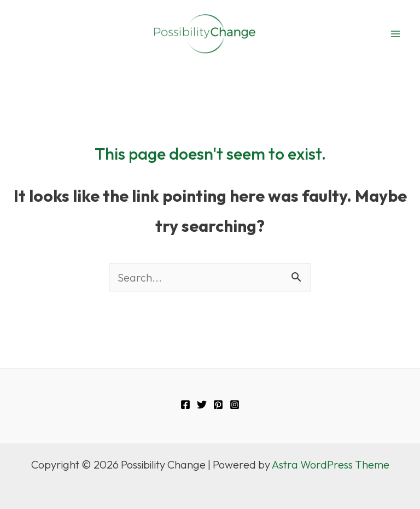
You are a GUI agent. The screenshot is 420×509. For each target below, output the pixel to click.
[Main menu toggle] (395, 34)
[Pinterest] (218, 405)
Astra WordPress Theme (331, 464)
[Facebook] (185, 405)
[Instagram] (235, 405)
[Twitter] (202, 405)
